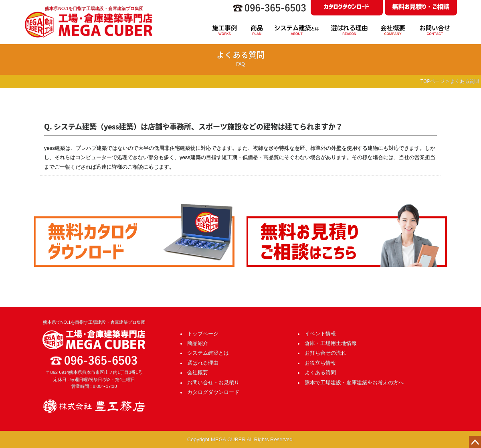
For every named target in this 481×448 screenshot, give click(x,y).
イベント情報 (320, 334)
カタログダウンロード (213, 392)
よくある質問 (320, 372)
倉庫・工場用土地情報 (331, 343)
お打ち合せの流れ (325, 353)
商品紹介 (198, 343)
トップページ (203, 334)
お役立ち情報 (320, 363)
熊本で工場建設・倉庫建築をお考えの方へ (354, 382)
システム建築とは (208, 353)
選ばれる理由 (203, 363)
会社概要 (198, 372)
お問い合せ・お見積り (213, 382)
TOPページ (432, 81)
